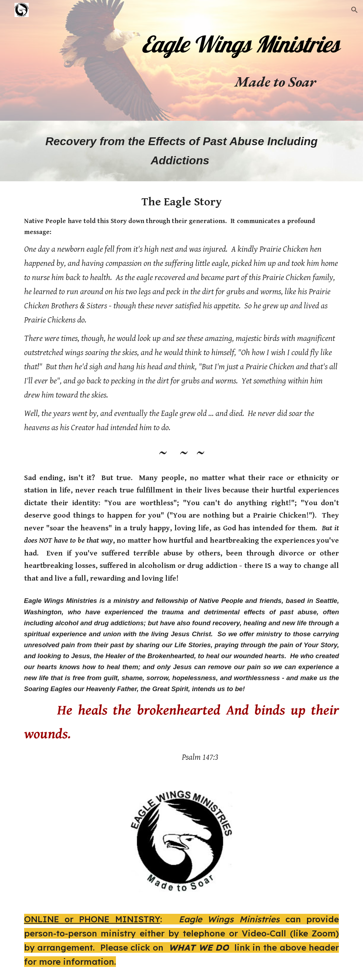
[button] (354, 10)
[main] (236, 41)
